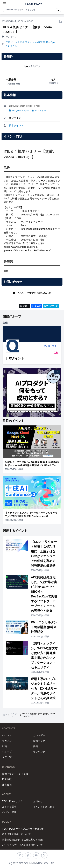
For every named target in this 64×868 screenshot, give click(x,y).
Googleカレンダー (19, 110)
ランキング (39, 752)
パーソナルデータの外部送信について (22, 845)
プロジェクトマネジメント (20, 42)
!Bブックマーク (51, 306)
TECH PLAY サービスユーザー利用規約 (23, 829)
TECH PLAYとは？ (12, 801)
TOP (5, 715)
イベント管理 (9, 812)
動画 (4, 746)
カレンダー (39, 735)
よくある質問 (9, 807)
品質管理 (40, 42)
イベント (14, 715)
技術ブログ (39, 741)
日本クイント (16, 125)
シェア (36, 306)
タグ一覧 (7, 757)
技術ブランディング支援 (15, 774)
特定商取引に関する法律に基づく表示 (22, 840)
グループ (7, 752)
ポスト (24, 306)
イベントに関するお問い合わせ (32, 293)
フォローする (50, 346)
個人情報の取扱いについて (16, 834)
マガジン (7, 741)
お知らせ (38, 801)
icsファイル (39, 110)
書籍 (35, 746)
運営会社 (7, 785)
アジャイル (11, 46)
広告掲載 (7, 779)
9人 (56, 352)
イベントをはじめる (44, 807)
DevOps (51, 42)
